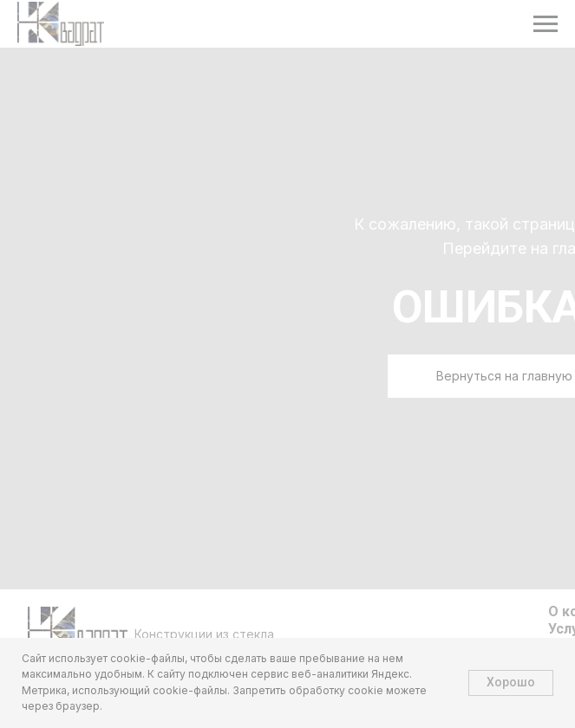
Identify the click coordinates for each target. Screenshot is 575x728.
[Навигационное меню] (546, 24)
